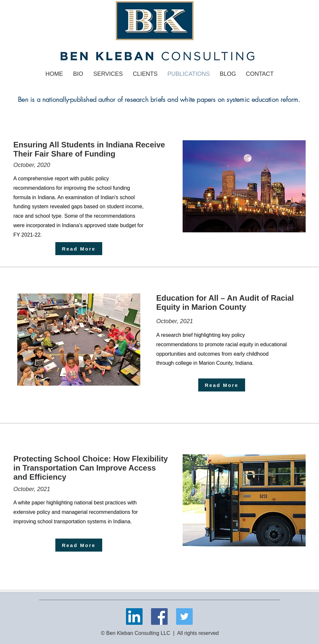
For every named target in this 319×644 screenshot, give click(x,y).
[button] (108, 74)
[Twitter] (184, 617)
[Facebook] (159, 617)
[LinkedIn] (134, 617)
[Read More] (79, 249)
